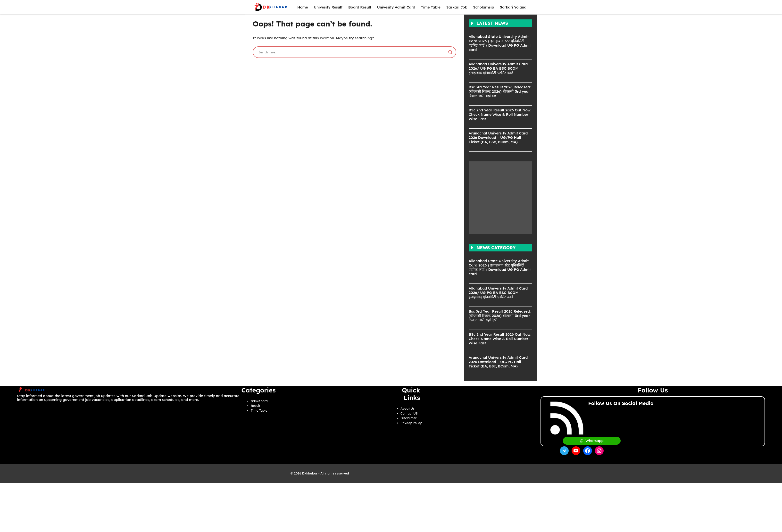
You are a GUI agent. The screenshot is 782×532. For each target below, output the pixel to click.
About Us (408, 408)
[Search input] (352, 52)
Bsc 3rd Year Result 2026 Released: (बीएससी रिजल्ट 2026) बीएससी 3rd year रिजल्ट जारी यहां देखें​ (500, 91)
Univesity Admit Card (396, 7)
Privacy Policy (411, 423)
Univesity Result (328, 7)
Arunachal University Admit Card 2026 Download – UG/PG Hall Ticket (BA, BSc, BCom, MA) (498, 137)
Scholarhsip (483, 7)
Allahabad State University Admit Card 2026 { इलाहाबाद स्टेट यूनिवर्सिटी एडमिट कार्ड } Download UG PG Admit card (500, 43)
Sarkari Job (457, 7)
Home (303, 7)
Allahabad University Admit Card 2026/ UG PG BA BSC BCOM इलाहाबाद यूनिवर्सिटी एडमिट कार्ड (498, 68)
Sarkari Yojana (513, 7)
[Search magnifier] (450, 52)
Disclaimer (408, 418)
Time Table (431, 7)
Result (256, 406)
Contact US (409, 413)
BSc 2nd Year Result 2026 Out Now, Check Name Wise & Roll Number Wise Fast (500, 114)
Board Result (360, 7)
